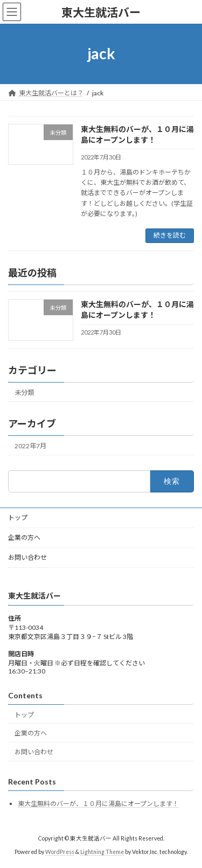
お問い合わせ (27, 557)
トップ (18, 518)
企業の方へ (24, 537)
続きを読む (170, 235)
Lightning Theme (102, 852)
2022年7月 (30, 446)
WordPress (60, 852)
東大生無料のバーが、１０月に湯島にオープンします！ (98, 804)
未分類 (24, 392)
